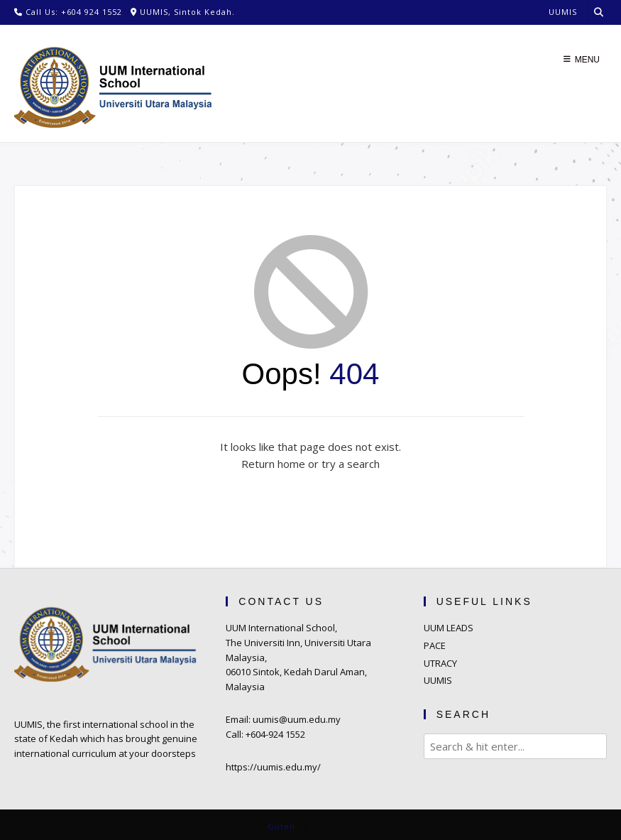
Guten (281, 826)
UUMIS (438, 680)
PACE (435, 645)
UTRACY (440, 663)
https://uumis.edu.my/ (273, 767)
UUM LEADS (449, 628)
